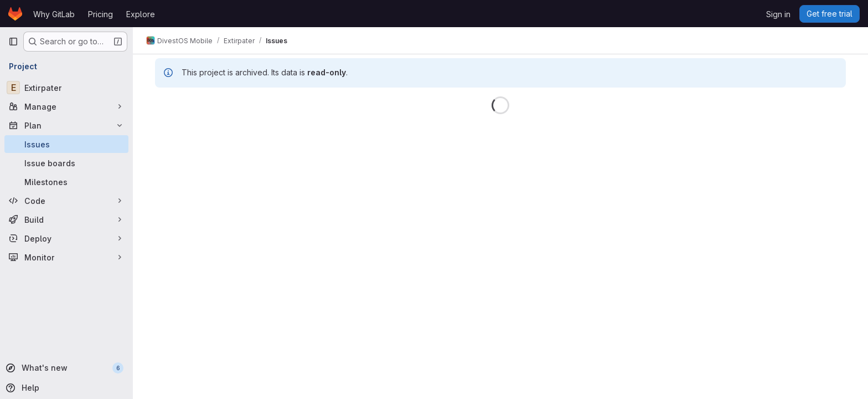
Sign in (778, 14)
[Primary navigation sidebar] (13, 42)
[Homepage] (15, 14)
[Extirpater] (66, 88)
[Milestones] (66, 182)
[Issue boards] (66, 163)
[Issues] (66, 144)
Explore (141, 14)
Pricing (100, 14)
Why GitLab (54, 14)
